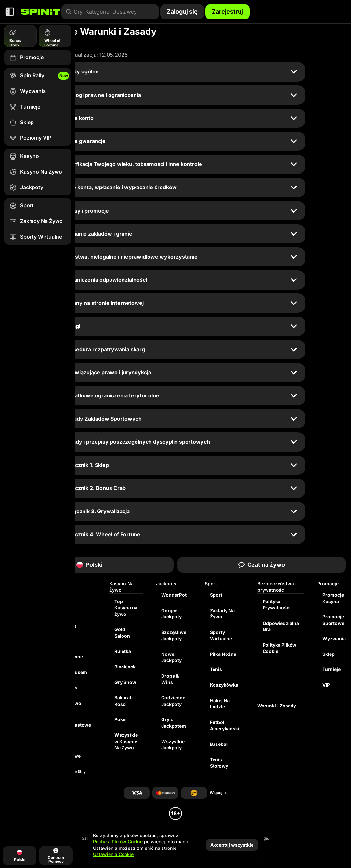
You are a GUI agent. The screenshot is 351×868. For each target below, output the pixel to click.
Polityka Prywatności (277, 605)
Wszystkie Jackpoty (173, 745)
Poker (121, 719)
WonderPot (174, 595)
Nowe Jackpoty (171, 657)
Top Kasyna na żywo (126, 608)
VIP (326, 685)
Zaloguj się (182, 12)
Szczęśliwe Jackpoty (174, 635)
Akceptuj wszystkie (232, 845)
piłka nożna (223, 654)
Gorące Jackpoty (171, 614)
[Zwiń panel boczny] (10, 12)
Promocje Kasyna (333, 598)
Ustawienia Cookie (113, 854)
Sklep (329, 654)
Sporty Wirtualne (221, 635)
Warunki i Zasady (277, 706)
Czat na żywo (262, 565)
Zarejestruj (227, 12)
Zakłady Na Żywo (222, 614)
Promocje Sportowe (333, 620)
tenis (216, 669)
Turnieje (331, 669)
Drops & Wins (170, 679)
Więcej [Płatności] (219, 792)
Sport (216, 595)
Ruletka (123, 651)
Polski (90, 565)
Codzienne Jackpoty (173, 701)
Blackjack (125, 667)
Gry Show (125, 682)
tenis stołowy (219, 763)
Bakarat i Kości (124, 701)
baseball (219, 744)
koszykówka (224, 685)
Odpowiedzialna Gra (281, 626)
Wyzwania (334, 638)
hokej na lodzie (220, 704)
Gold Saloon (122, 633)
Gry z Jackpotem (174, 723)
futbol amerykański (225, 725)
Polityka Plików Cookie (279, 648)
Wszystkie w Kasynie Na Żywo (126, 741)
